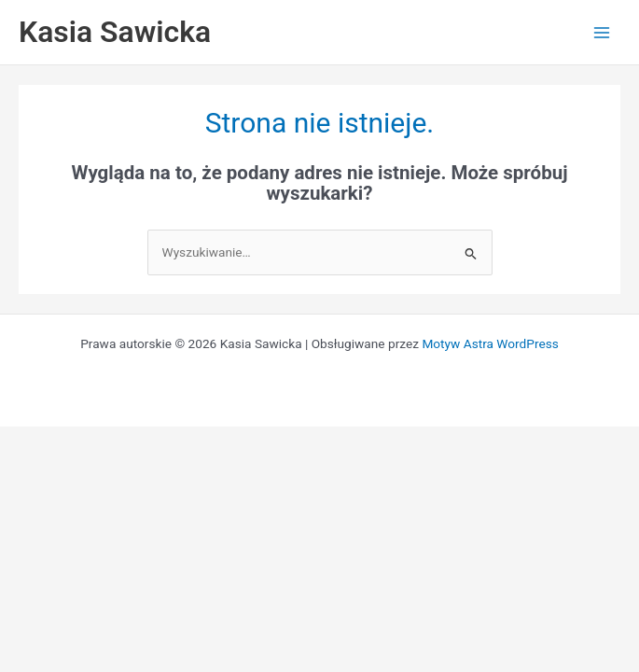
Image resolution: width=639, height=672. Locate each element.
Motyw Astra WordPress (490, 343)
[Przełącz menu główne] (602, 32)
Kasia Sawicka (115, 32)
